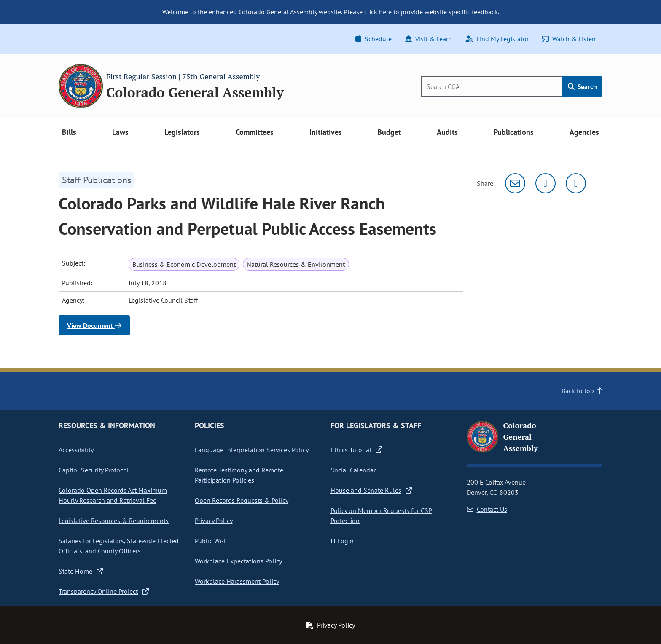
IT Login (342, 541)
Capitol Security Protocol (94, 470)
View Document (94, 325)
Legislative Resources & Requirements (114, 521)
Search (582, 86)
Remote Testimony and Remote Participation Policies (239, 475)
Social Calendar (353, 470)
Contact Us (487, 509)
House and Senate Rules (371, 490)
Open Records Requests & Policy (242, 500)
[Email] (515, 183)
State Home (81, 571)
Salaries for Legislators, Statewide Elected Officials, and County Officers (119, 546)
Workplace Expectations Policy (238, 561)
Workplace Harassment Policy (237, 581)
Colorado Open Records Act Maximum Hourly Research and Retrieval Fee (113, 495)
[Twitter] (545, 183)
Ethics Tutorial (356, 450)
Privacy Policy (214, 521)
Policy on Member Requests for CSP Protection (381, 515)
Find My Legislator (497, 39)
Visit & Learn (429, 39)
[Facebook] (576, 183)
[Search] (492, 86)
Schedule (373, 39)
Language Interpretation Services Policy (252, 450)
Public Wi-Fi (212, 541)
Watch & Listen (569, 39)
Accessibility (76, 450)
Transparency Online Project (104, 591)
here (385, 12)
